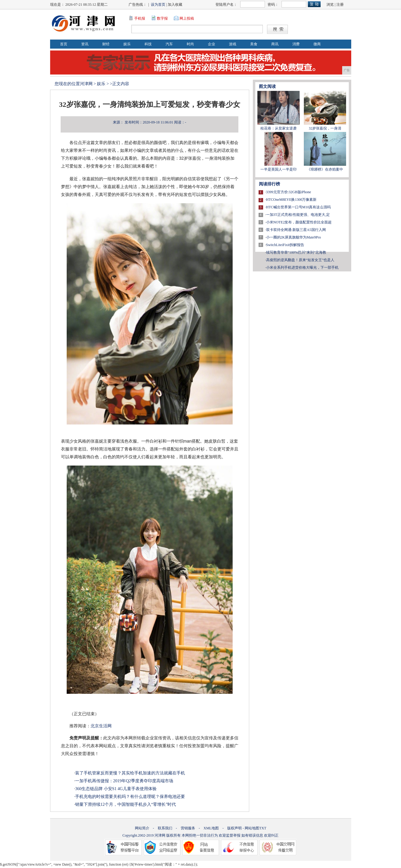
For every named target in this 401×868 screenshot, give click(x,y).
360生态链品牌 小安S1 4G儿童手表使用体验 (116, 789)
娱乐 (127, 44)
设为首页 (158, 5)
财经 (106, 44)
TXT (263, 828)
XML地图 (211, 828)
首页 (64, 44)
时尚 (190, 44)
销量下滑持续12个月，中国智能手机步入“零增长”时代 (126, 804)
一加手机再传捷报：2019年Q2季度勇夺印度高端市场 (124, 781)
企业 (212, 44)
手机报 (140, 18)
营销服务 (188, 828)
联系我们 (165, 828)
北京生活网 (101, 726)
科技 (148, 44)
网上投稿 (187, 18)
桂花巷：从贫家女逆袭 (278, 128)
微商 (317, 44)
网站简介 (142, 828)
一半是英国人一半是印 (278, 169)
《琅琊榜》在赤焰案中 (325, 169)
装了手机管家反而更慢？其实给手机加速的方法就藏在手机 (130, 773)
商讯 (275, 44)
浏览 (330, 5)
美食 (254, 44)
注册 (340, 5)
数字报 (162, 18)
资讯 (85, 44)
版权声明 (234, 828)
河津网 (86, 84)
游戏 (233, 44)
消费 (296, 44)
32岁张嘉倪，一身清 (325, 128)
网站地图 (252, 828)
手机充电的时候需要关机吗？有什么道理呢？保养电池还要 (130, 797)
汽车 (169, 44)
